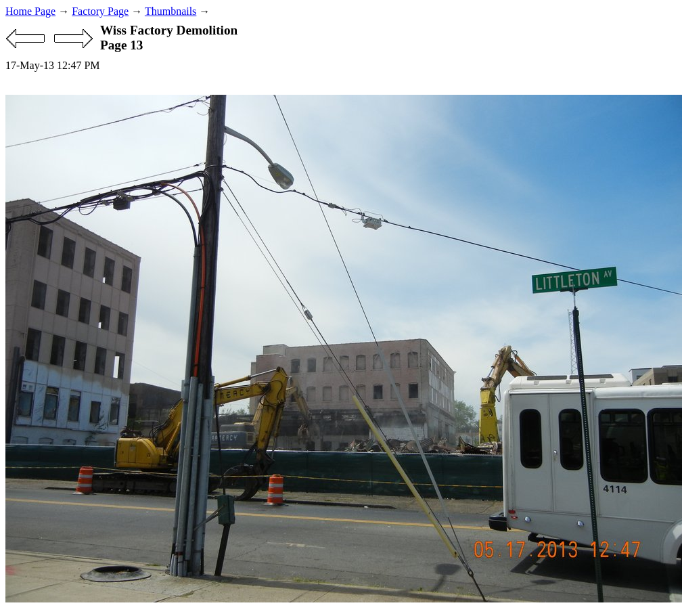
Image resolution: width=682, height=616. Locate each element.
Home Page (30, 11)
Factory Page (100, 11)
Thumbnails (170, 11)
